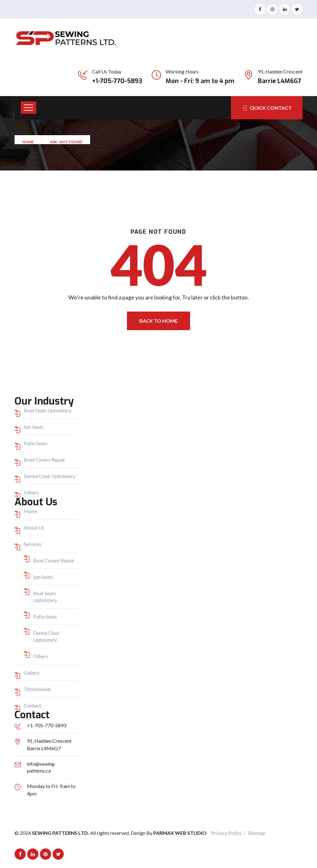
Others (31, 492)
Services (33, 544)
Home (29, 144)
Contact (33, 705)
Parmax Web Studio (180, 833)
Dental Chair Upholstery (50, 476)
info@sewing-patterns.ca (42, 767)
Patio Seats (36, 443)
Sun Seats (34, 427)
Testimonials (37, 689)
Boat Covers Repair (45, 460)
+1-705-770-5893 (117, 81)
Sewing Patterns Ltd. (61, 833)
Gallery (32, 673)
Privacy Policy (226, 833)
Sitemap (257, 833)
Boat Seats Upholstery (48, 410)
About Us (34, 527)
